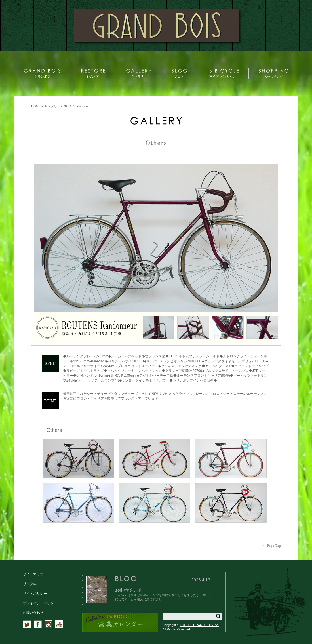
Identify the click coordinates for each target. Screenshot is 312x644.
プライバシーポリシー (40, 603)
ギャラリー (52, 106)
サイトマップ (33, 574)
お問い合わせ (33, 613)
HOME (36, 106)
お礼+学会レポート (132, 590)
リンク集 (30, 584)
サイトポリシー (35, 594)
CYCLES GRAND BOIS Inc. (199, 625)
